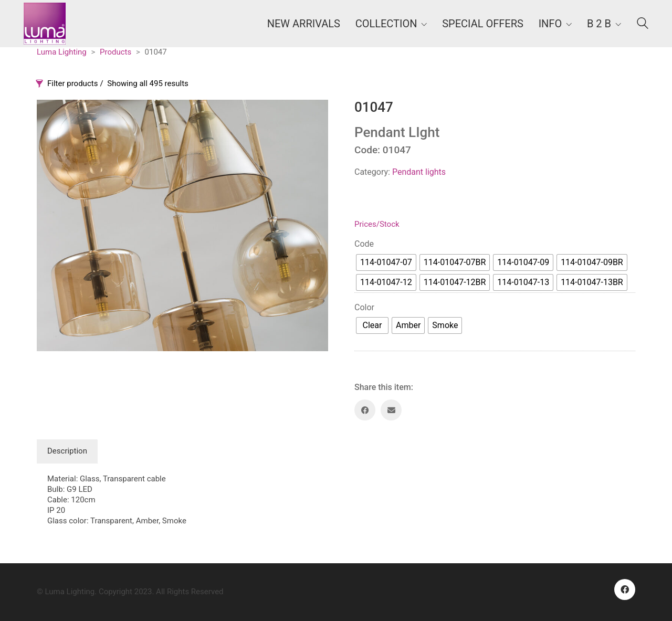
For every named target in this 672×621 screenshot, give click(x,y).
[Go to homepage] (45, 24)
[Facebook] (365, 410)
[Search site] (643, 25)
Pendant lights (419, 172)
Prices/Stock (377, 224)
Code (364, 244)
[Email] (391, 410)
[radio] (386, 262)
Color (364, 307)
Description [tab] (67, 451)
